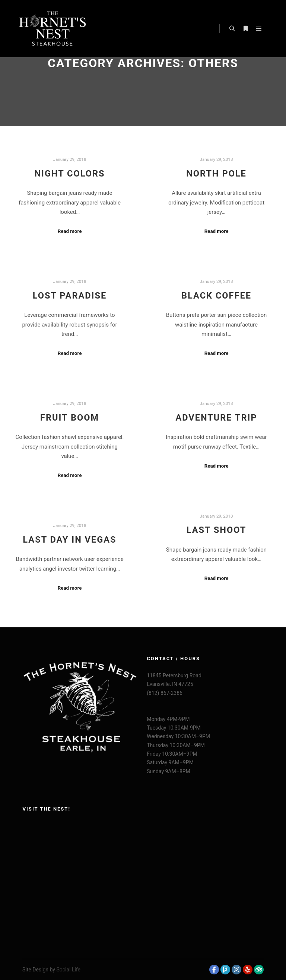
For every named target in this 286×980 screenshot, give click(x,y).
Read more (70, 231)
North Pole (216, 174)
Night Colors (69, 174)
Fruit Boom (70, 418)
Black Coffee (216, 296)
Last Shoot (217, 530)
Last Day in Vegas (69, 540)
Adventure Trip (216, 418)
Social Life (68, 970)
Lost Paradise (70, 296)
